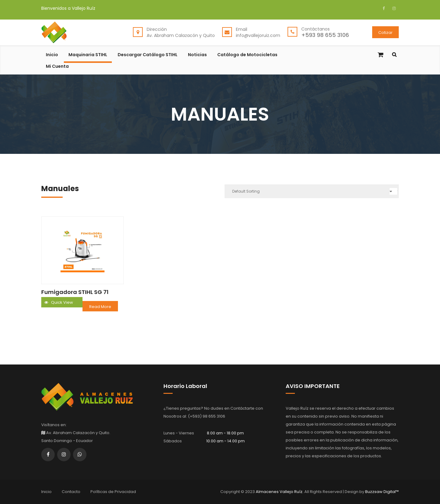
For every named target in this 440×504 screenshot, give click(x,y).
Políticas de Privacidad (113, 492)
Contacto (71, 492)
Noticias (197, 55)
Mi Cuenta (57, 67)
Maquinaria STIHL (88, 55)
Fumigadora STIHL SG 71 (75, 292)
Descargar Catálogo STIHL (148, 55)
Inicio (52, 55)
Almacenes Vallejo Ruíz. (280, 492)
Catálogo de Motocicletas (247, 55)
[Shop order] (312, 191)
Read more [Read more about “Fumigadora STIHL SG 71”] (100, 307)
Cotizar (385, 33)
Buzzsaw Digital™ (381, 492)
